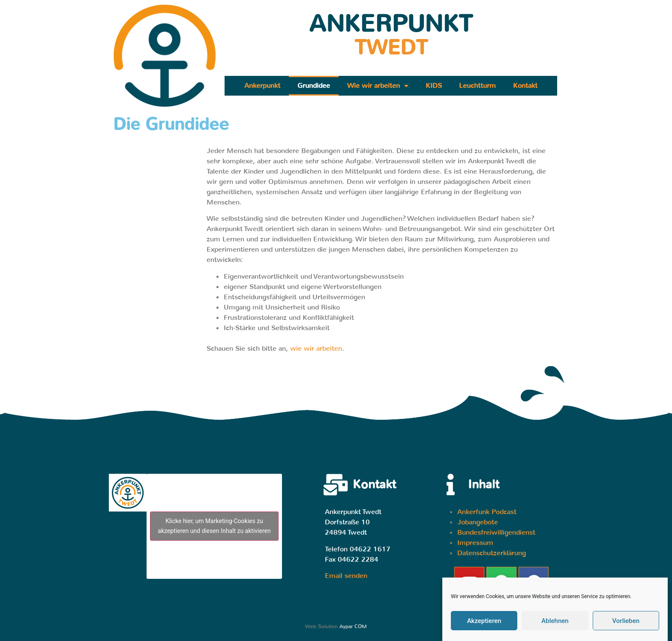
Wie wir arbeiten (378, 86)
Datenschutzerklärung (492, 553)
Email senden (346, 576)
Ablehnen (555, 621)
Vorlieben (626, 621)
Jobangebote (478, 522)
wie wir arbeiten (316, 348)
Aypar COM (353, 626)
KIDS (434, 86)
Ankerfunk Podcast (487, 512)
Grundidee (314, 86)
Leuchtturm (477, 86)
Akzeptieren (484, 621)
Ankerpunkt (262, 86)
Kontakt (525, 86)
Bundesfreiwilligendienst (496, 532)
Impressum (475, 543)
